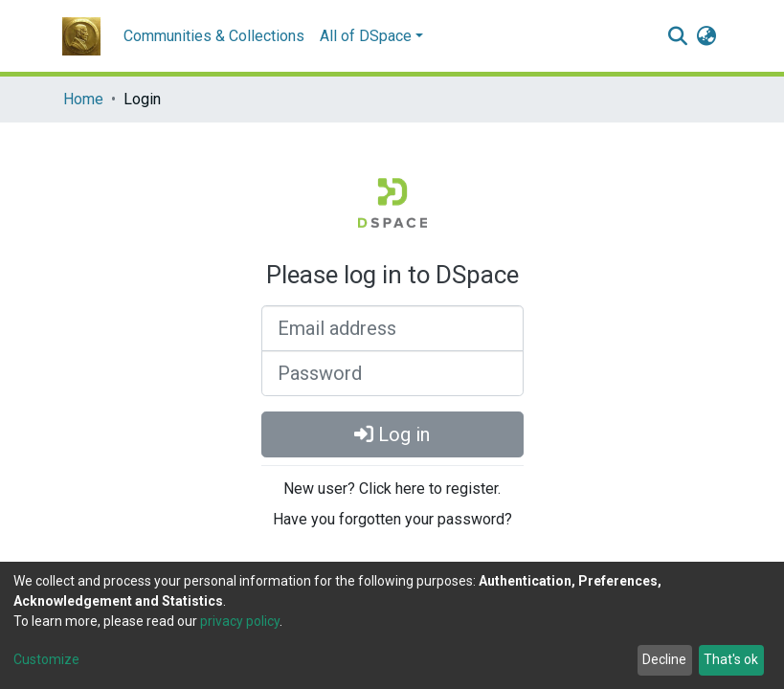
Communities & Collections (214, 36)
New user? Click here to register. (392, 489)
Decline (664, 659)
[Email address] (392, 328)
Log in (392, 434)
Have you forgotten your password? (392, 519)
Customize (46, 659)
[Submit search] (678, 36)
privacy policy (240, 621)
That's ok (731, 659)
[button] (707, 36)
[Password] (392, 373)
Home (83, 99)
